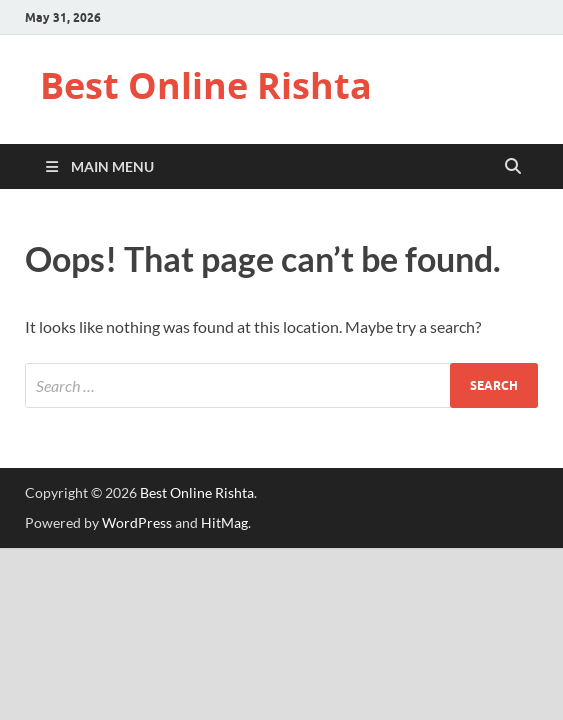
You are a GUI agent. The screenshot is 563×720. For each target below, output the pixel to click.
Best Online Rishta (206, 85)
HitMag (224, 522)
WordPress (137, 522)
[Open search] (513, 167)
